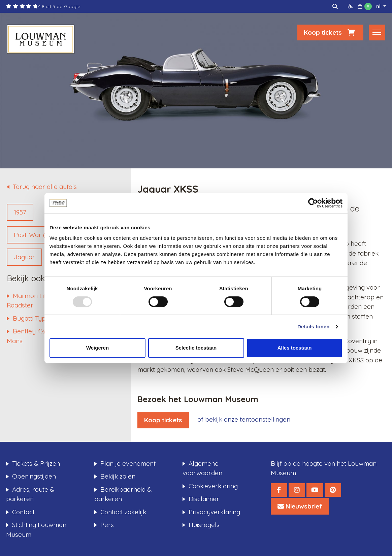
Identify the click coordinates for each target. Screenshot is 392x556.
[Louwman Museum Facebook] (279, 490)
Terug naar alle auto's (45, 187)
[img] (335, 6)
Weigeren (97, 348)
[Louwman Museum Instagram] (297, 490)
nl (379, 6)
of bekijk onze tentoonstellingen (244, 419)
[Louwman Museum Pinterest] (333, 490)
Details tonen (313, 326)
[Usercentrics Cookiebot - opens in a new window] (313, 203)
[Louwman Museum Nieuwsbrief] (300, 506)
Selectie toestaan (196, 348)
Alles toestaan (295, 348)
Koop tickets (330, 32)
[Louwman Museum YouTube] (315, 490)
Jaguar (24, 257)
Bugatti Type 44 (35, 318)
